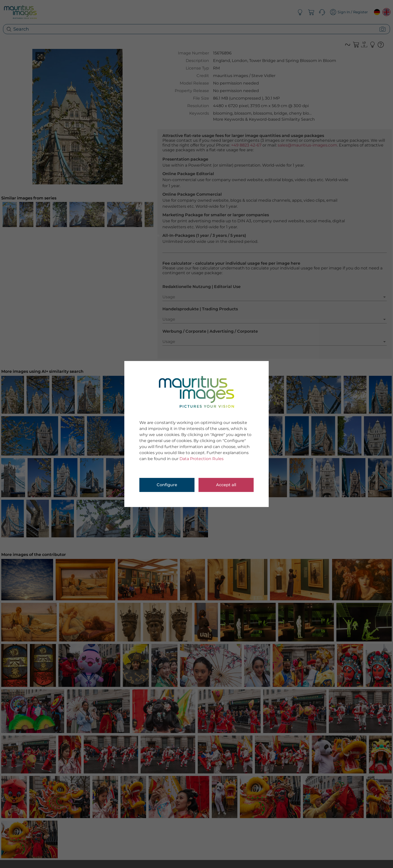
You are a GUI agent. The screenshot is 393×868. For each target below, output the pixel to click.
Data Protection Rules (202, 459)
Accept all (226, 485)
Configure (167, 485)
